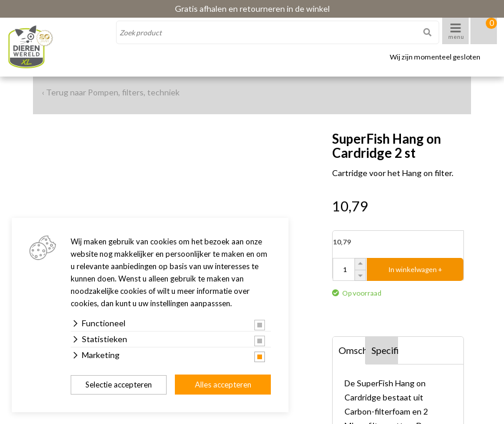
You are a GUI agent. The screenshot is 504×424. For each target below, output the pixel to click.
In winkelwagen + (415, 269)
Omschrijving (352, 350)
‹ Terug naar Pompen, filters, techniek (111, 92)
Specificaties (385, 350)
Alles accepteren (223, 385)
